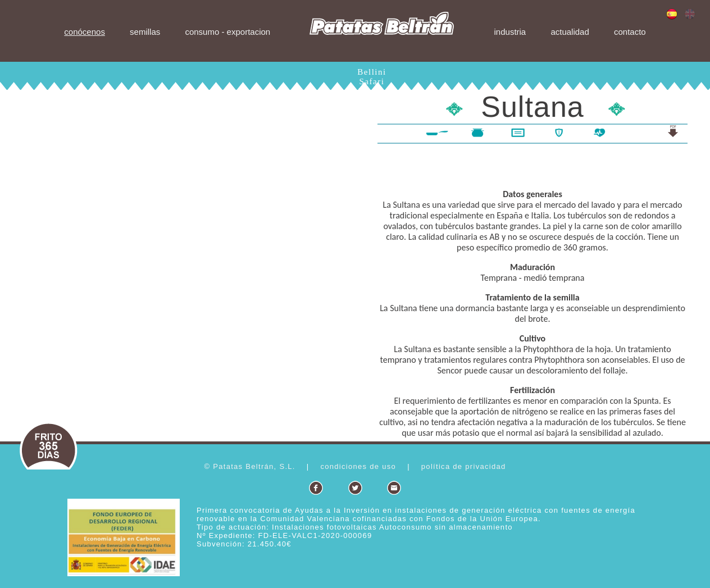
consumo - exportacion (227, 32)
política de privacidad (464, 466)
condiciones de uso (358, 466)
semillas (145, 32)
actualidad (570, 32)
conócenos (85, 32)
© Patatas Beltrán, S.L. (249, 466)
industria (510, 32)
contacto (630, 32)
